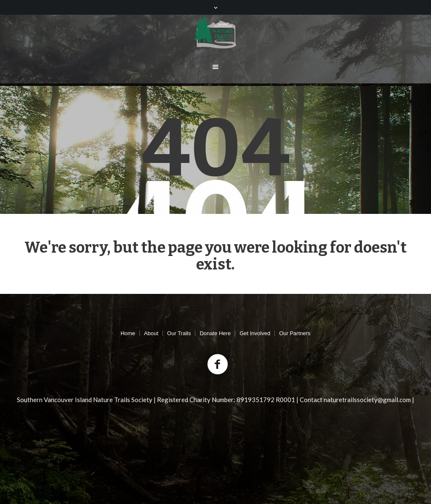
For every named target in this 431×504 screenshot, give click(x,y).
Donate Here (215, 333)
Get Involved (255, 333)
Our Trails (179, 333)
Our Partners (295, 333)
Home (128, 333)
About (151, 333)
